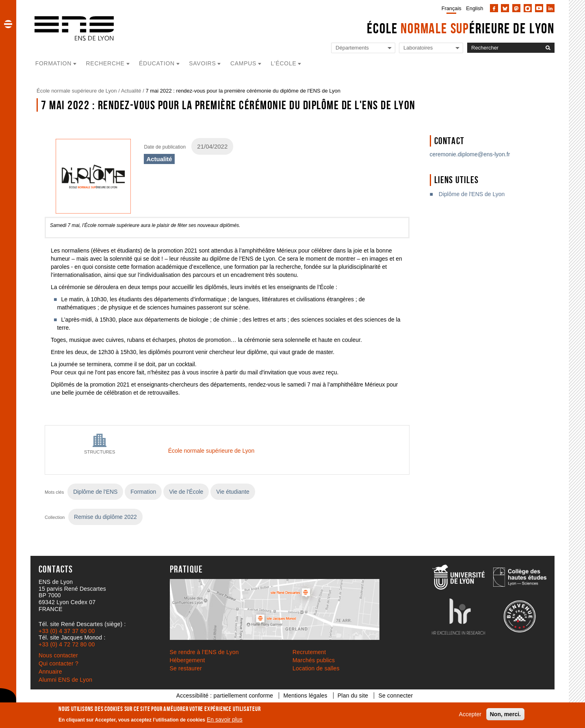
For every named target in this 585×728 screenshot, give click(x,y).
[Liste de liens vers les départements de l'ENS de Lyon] (363, 48)
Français (452, 8)
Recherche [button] (105, 63)
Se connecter (395, 696)
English (474, 8)
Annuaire (50, 672)
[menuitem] (450, 8)
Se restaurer (186, 668)
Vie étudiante (233, 492)
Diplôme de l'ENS (95, 492)
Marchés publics (314, 660)
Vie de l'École (186, 492)
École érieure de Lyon (461, 28)
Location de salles (316, 668)
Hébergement (187, 660)
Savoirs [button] (202, 63)
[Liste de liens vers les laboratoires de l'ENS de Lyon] (431, 48)
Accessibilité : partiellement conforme (225, 696)
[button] (8, 24)
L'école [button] (284, 63)
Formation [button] (53, 63)
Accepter (470, 714)
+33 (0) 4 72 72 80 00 (67, 644)
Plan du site (353, 696)
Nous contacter (58, 655)
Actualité (131, 91)
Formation (143, 492)
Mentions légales (305, 696)
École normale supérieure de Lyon (77, 91)
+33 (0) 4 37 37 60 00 (67, 631)
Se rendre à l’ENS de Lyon (204, 652)
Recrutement (309, 652)
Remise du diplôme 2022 (105, 517)
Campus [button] (243, 63)
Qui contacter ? (58, 663)
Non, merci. (505, 714)
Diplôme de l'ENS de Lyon (472, 194)
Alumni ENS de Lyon (65, 680)
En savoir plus (225, 719)
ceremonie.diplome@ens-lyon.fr (470, 154)
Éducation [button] (157, 63)
